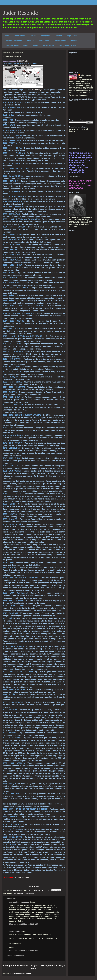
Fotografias (46, 36)
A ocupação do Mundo (13, 41)
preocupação (38, 90)
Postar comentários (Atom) (20, 974)
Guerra (20, 893)
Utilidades (30, 41)
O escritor (74, 41)
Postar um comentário (16, 956)
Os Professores (60, 41)
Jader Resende (20, 13)
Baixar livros (44, 41)
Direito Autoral (49, 46)
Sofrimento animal (12, 46)
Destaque (59, 36)
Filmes (26, 46)
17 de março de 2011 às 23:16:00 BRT (23, 951)
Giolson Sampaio (21, 877)
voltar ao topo (34, 886)
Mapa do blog (72, 36)
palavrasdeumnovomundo (19, 902)
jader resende (14, 931)
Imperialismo (29, 893)
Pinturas (33, 36)
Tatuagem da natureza (68, 46)
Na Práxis (24, 61)
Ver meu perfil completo (78, 95)
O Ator (36, 46)
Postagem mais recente (16, 966)
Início (7, 36)
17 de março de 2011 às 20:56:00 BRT (23, 924)
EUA (15, 893)
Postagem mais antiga (53, 966)
